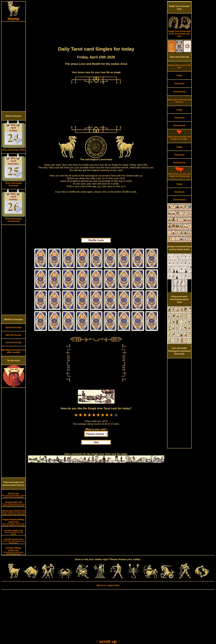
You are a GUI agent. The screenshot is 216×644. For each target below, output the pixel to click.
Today (179, 75)
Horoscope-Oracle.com (13, 512)
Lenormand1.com (13, 504)
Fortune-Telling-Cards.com (13, 551)
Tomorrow (179, 84)
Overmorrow (179, 92)
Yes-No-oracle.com (13, 532)
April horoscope (13, 327)
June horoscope (13, 342)
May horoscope (14, 335)
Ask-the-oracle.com (13, 541)
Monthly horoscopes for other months (13, 351)
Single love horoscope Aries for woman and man (179, 33)
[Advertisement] (13, 66)
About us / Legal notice (108, 585)
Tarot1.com (13, 495)
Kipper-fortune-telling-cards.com (13, 522)
